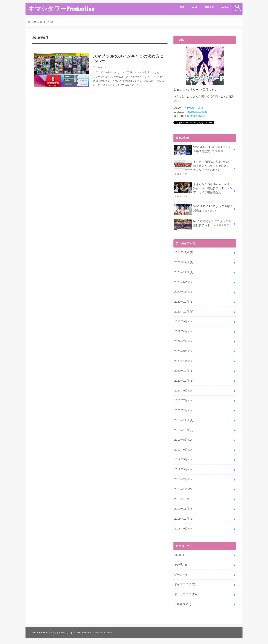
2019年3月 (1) (183, 469)
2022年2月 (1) (183, 341)
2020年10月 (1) (184, 380)
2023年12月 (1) (184, 262)
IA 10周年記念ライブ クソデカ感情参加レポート (202, 224)
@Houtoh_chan (194, 108)
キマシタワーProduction (62, 8)
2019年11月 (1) (184, 420)
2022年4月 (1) (183, 331)
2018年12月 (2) (184, 499)
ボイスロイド (185, 584)
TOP (182, 7)
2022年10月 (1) (184, 311)
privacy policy (39, 632)
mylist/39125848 (197, 112)
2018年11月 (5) (184, 508)
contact (225, 7)
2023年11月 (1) (184, 272)
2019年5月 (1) (183, 459)
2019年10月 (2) (184, 429)
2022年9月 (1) (183, 321)
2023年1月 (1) (183, 292)
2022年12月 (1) (184, 302)
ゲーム (180, 574)
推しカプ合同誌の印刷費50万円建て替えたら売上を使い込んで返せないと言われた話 (203, 168)
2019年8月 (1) (183, 439)
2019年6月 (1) (183, 449)
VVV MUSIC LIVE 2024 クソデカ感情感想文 (203, 150)
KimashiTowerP (197, 116)
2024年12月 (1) (184, 252)
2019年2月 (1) (183, 479)
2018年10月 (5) (184, 518)
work (195, 7)
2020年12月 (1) (184, 370)
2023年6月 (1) (183, 282)
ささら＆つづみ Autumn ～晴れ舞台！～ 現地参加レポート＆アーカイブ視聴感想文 (203, 190)
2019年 (44, 22)
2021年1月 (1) (183, 361)
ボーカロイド (185, 594)
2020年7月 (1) (183, 400)
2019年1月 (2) (183, 489)
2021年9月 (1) (183, 351)
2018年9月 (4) (183, 528)
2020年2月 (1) (183, 410)
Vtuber (180, 554)
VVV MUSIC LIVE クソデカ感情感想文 (203, 210)
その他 (180, 564)
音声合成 (209, 7)
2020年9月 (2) (183, 390)
